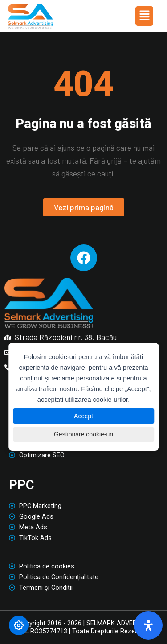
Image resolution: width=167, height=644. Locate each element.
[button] (144, 16)
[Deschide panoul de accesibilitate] (148, 625)
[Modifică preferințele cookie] (19, 625)
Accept (83, 416)
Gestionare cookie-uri (83, 434)
